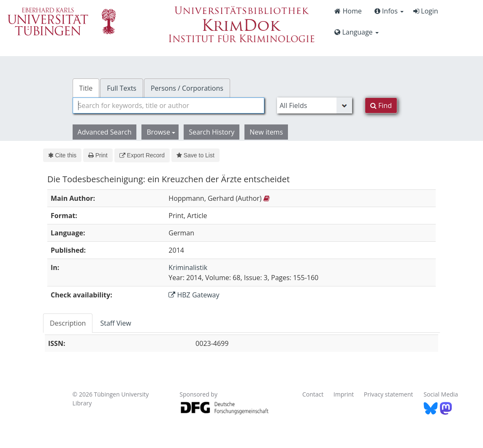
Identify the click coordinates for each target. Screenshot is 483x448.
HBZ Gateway (194, 295)
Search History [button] (212, 132)
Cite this (62, 155)
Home (348, 11)
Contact (313, 394)
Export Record (142, 155)
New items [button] (266, 132)
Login (426, 11)
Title (86, 88)
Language (356, 32)
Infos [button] (389, 11)
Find (381, 105)
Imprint (344, 394)
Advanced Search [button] (105, 132)
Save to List (195, 155)
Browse (161, 132)
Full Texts (122, 88)
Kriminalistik (188, 267)
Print (98, 155)
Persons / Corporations (187, 88)
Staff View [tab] (115, 323)
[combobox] (169, 105)
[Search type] (315, 105)
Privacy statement (389, 394)
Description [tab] (68, 323)
